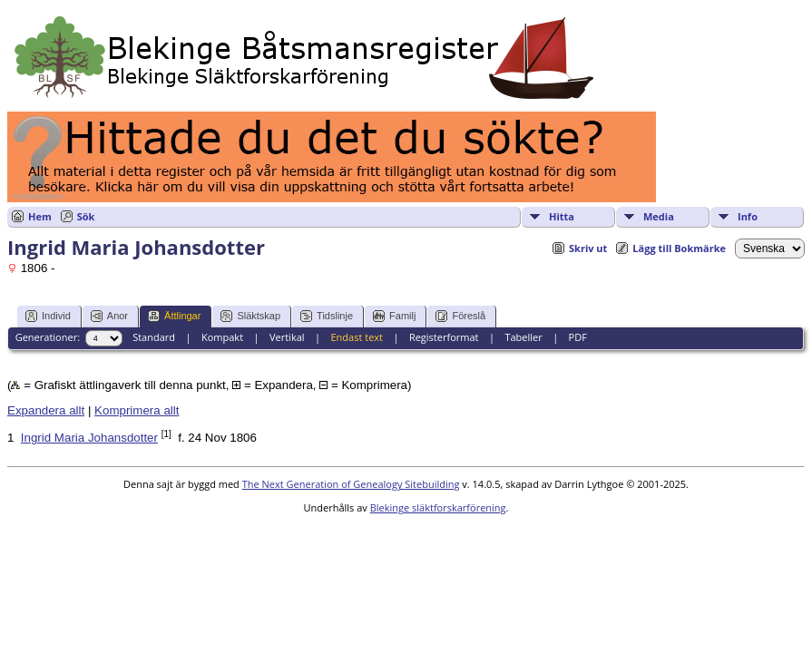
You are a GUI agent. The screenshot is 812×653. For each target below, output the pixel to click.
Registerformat (444, 337)
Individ (48, 316)
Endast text (357, 337)
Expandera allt (46, 410)
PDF (578, 337)
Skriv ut (588, 248)
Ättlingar (174, 316)
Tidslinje (327, 316)
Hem (40, 216)
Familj (394, 316)
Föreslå (460, 316)
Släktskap (250, 316)
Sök (86, 216)
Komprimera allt (137, 410)
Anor (109, 316)
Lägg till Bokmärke (679, 248)
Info (748, 216)
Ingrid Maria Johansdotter (89, 438)
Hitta (562, 216)
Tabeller (523, 337)
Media (659, 216)
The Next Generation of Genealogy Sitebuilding (351, 484)
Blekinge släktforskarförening (438, 507)
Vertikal (287, 337)
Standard (154, 337)
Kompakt (222, 337)
